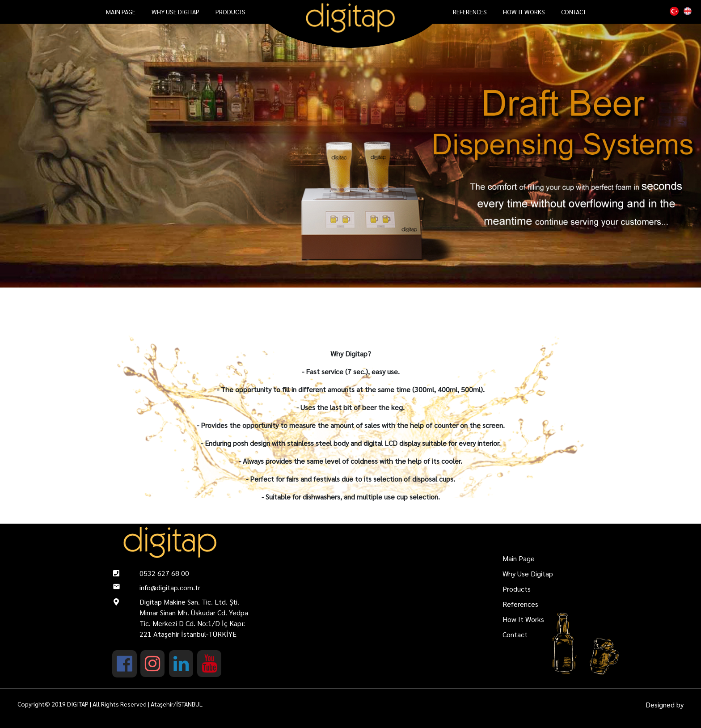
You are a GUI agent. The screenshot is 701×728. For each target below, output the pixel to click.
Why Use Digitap (175, 12)
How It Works (524, 12)
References (470, 12)
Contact (574, 12)
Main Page (121, 12)
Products (230, 12)
